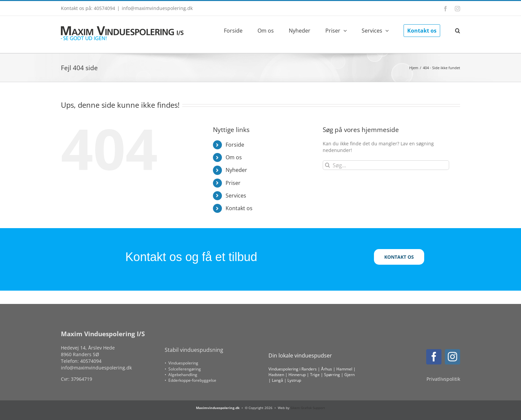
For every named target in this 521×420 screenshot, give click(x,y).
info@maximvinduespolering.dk (157, 8)
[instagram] (452, 357)
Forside (235, 145)
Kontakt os (239, 208)
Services (236, 196)
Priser (233, 183)
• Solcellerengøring (183, 369)
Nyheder (236, 170)
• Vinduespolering (181, 363)
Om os (234, 157)
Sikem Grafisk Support (308, 408)
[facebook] (434, 357)
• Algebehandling (181, 375)
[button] (458, 30)
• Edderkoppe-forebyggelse (190, 380)
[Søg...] (386, 165)
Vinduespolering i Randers (293, 369)
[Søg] (328, 165)
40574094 (91, 361)
